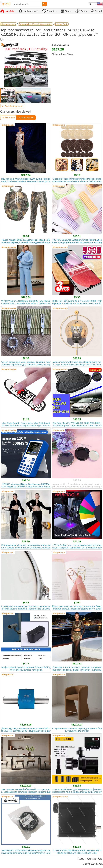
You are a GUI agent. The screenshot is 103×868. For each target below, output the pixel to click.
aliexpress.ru (8, 125)
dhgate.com (59, 430)
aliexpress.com (9, 247)
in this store (8, 118)
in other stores (26, 118)
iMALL (99, 864)
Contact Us (94, 859)
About (81, 859)
